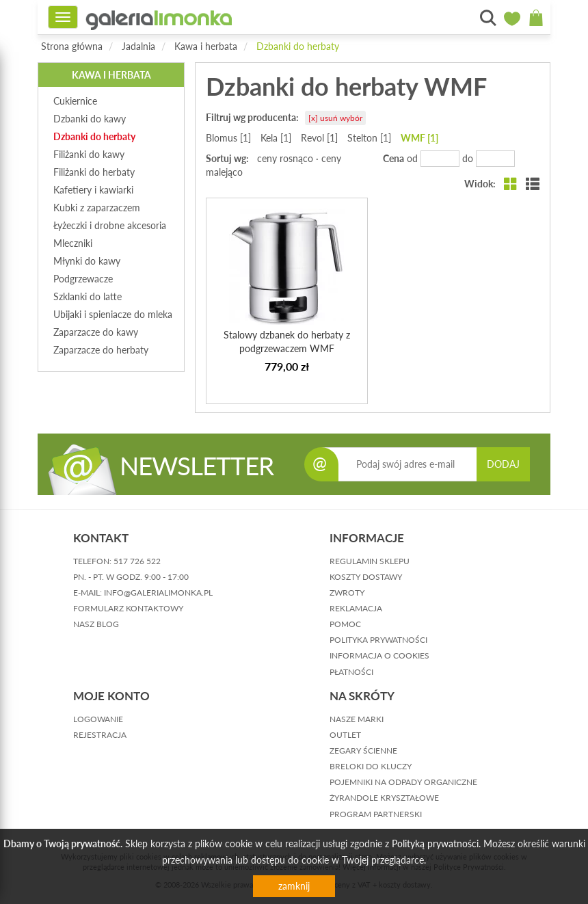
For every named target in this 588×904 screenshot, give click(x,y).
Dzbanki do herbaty (298, 46)
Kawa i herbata (206, 46)
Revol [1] (319, 138)
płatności (351, 672)
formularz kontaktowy (128, 608)
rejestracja (100, 735)
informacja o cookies (379, 655)
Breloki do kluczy (371, 766)
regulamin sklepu (370, 561)
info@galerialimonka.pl (158, 593)
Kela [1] (276, 138)
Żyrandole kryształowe (384, 798)
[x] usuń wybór (335, 118)
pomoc (345, 624)
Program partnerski (376, 814)
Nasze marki (357, 719)
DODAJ (503, 464)
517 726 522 (137, 561)
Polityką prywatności (435, 843)
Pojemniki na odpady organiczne (403, 782)
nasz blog (96, 624)
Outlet (345, 735)
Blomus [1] (228, 138)
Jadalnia (138, 46)
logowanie (98, 719)
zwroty (347, 593)
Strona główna (72, 46)
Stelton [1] (369, 138)
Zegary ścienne (363, 750)
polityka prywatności (378, 640)
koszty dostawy (366, 577)
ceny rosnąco (285, 158)
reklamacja (356, 608)
